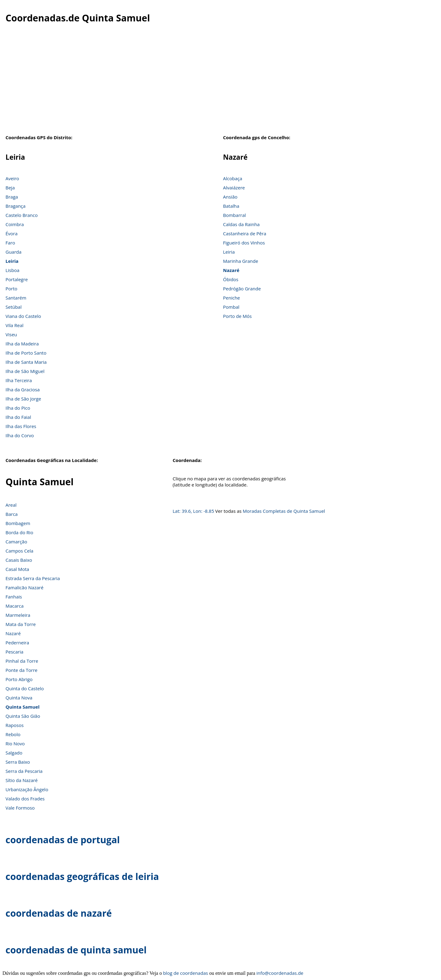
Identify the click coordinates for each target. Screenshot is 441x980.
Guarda (13, 252)
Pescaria (14, 652)
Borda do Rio (19, 532)
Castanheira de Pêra (245, 233)
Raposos (15, 725)
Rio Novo (15, 743)
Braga (12, 197)
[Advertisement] (221, 82)
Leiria (12, 261)
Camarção (16, 542)
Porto (11, 289)
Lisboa (12, 270)
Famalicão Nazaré (24, 587)
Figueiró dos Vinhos (244, 243)
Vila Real (15, 325)
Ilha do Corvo (20, 435)
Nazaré (231, 270)
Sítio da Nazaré (22, 780)
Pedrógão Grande (242, 289)
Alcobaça (233, 178)
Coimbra (15, 224)
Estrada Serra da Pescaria (33, 578)
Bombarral (234, 215)
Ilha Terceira (19, 380)
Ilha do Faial (18, 417)
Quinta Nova (19, 698)
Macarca (15, 606)
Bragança (15, 206)
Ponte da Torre (21, 670)
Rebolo (13, 734)
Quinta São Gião (23, 716)
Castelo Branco (22, 215)
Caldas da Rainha (241, 224)
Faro (10, 243)
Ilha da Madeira (22, 344)
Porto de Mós (237, 316)
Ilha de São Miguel (25, 371)
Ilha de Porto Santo (26, 353)
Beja (10, 188)
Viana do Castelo (23, 316)
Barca (12, 514)
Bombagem (18, 523)
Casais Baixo (19, 560)
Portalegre (17, 279)
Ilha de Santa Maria (26, 362)
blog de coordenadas (185, 973)
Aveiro (12, 178)
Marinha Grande (241, 261)
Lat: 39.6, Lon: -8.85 (193, 511)
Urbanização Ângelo (27, 789)
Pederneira (17, 643)
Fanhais (14, 597)
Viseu (11, 334)
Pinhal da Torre (22, 661)
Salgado (14, 753)
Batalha (231, 206)
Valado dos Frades (25, 799)
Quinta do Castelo (25, 688)
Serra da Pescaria (24, 771)
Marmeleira (18, 615)
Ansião (230, 197)
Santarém (16, 298)
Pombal (231, 307)
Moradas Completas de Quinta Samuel (284, 511)
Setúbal (14, 307)
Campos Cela (19, 551)
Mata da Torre (21, 624)
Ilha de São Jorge (23, 399)
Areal (11, 505)
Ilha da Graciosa (23, 389)
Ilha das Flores (21, 426)
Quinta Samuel (23, 707)
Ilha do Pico (18, 408)
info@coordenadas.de (280, 973)
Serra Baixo (18, 762)
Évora (11, 233)
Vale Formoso (20, 808)
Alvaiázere (234, 188)
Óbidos (231, 279)
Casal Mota (17, 569)
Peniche (231, 298)
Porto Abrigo (19, 679)
